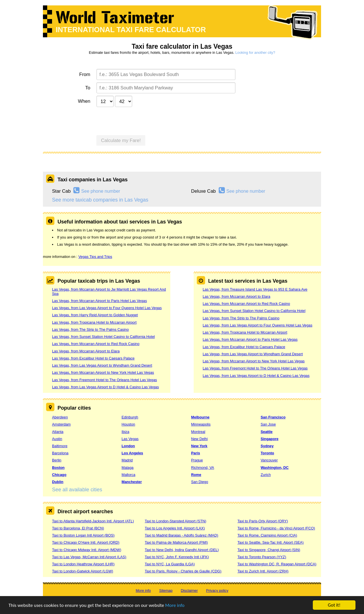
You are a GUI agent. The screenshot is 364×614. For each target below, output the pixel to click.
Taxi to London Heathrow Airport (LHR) (83, 564)
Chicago (59, 475)
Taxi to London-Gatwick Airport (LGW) (83, 571)
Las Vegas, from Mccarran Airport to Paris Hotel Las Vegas (100, 301)
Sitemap (166, 591)
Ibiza (126, 432)
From (85, 74)
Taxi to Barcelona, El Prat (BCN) (78, 528)
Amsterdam (61, 424)
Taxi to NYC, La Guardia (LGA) (170, 564)
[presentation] (140, 120)
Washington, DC (275, 468)
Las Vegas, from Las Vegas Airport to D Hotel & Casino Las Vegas (106, 387)
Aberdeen (60, 417)
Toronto (267, 453)
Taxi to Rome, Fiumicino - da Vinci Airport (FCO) (276, 528)
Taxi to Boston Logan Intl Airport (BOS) (83, 535)
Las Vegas (130, 439)
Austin (57, 439)
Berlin (57, 460)
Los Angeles (133, 453)
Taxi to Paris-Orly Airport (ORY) (263, 521)
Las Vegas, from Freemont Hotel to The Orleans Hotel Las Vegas (105, 380)
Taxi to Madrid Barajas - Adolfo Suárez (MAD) (181, 535)
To (88, 88)
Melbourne (200, 417)
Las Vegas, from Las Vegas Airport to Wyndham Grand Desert (102, 365)
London (128, 446)
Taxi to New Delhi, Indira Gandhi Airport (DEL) (182, 550)
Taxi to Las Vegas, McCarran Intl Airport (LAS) (89, 557)
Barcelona (60, 453)
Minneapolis (201, 424)
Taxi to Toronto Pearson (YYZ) (262, 557)
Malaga (128, 468)
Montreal (198, 432)
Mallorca (129, 475)
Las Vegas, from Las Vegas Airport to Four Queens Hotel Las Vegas (107, 308)
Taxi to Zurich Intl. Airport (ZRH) (263, 571)
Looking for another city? (255, 53)
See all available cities (77, 490)
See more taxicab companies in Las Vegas (100, 200)
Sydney (267, 446)
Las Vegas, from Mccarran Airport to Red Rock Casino (96, 344)
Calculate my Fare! (121, 140)
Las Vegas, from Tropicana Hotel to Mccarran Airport (94, 322)
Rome (196, 475)
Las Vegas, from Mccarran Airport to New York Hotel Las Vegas (103, 372)
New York (199, 446)
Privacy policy (217, 591)
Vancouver (269, 460)
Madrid (127, 460)
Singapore (270, 439)
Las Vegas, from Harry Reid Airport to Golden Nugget (95, 315)
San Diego (200, 482)
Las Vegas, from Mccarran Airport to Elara (86, 351)
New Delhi (199, 439)
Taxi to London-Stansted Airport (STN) (175, 521)
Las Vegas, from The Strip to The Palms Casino (90, 329)
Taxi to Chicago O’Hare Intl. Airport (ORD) (86, 542)
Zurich (266, 475)
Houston (129, 424)
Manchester (132, 482)
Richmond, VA (203, 468)
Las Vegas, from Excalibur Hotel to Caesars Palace (93, 358)
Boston (58, 468)
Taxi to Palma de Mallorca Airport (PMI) (176, 542)
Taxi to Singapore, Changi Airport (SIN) (269, 550)
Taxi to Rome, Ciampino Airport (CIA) (267, 535)
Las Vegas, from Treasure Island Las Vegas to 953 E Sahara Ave (255, 289)
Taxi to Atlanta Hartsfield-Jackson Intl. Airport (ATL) (93, 521)
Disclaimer (189, 591)
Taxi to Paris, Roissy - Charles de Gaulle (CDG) (183, 571)
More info (175, 606)
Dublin (58, 482)
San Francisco (273, 417)
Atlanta (58, 432)
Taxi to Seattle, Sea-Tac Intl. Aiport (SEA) (271, 542)
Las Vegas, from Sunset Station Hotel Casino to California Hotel (103, 337)
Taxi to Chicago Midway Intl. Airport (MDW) (87, 550)
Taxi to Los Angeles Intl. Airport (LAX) (175, 528)
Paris (196, 453)
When (84, 101)
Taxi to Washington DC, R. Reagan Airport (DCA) (277, 564)
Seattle (267, 432)
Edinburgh (130, 417)
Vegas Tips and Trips (95, 257)
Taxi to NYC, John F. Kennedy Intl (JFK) (177, 557)
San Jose (268, 424)
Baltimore (60, 446)
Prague (197, 460)
